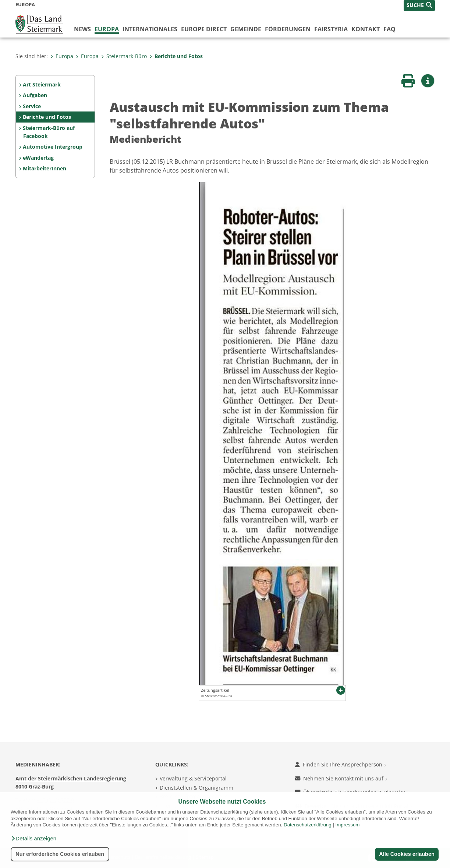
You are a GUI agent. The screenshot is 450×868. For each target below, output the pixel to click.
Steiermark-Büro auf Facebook (49, 132)
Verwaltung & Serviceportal (193, 778)
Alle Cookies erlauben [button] (407, 854)
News (82, 29)
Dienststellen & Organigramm (196, 788)
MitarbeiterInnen (45, 168)
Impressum (348, 825)
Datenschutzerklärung (308, 825)
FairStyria (331, 29)
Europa (107, 29)
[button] (33, 839)
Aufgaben (35, 95)
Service (32, 106)
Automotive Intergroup (53, 147)
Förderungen (288, 29)
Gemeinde (246, 29)
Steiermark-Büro (124, 56)
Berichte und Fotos (176, 56)
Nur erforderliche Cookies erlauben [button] (60, 854)
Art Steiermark (42, 84)
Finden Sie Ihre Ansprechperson (341, 764)
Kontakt (366, 29)
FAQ (389, 29)
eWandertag (38, 158)
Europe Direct (204, 29)
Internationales (150, 29)
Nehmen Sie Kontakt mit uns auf (341, 778)
